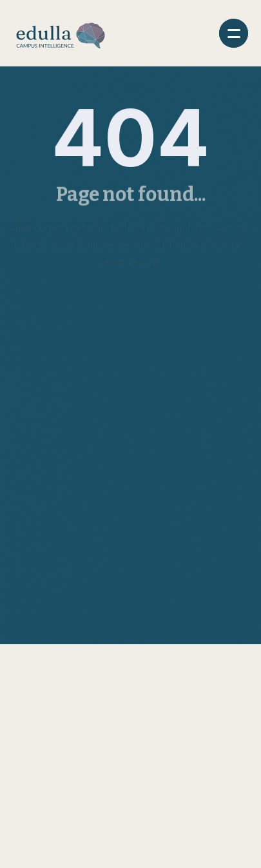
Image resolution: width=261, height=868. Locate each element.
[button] (234, 33)
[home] (61, 33)
